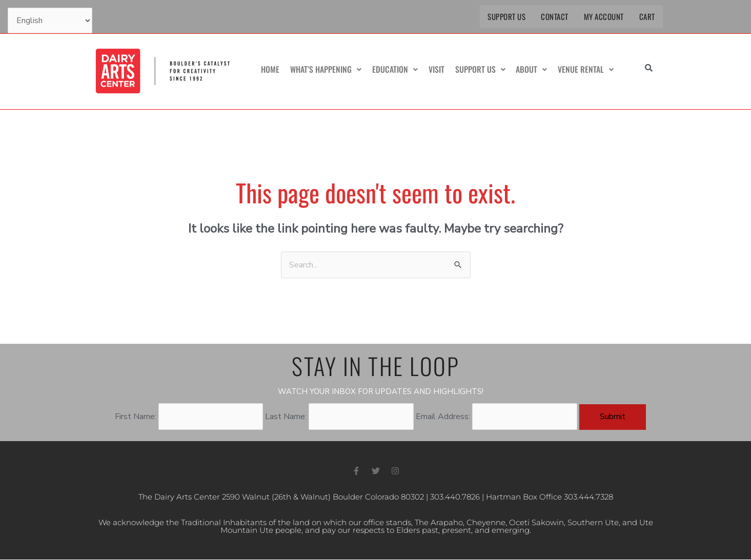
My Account (604, 16)
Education (397, 70)
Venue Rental (586, 70)
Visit (438, 70)
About (532, 70)
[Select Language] (50, 20)
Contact (555, 16)
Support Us (506, 16)
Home (273, 70)
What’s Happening (328, 70)
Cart (647, 16)
